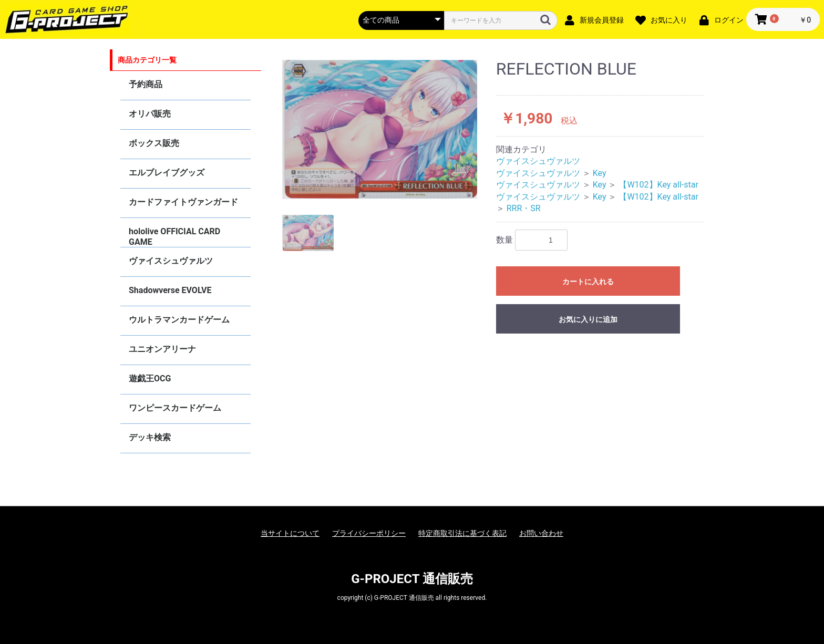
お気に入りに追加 (588, 319)
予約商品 (146, 84)
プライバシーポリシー (369, 533)
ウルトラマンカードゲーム (179, 320)
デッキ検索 (150, 437)
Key (600, 173)
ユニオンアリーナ (162, 349)
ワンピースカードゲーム (175, 408)
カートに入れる (588, 282)
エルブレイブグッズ (167, 173)
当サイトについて (290, 533)
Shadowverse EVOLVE (170, 290)
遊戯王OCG (150, 378)
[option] (380, 129)
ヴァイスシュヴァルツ (171, 261)
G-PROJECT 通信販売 (412, 579)
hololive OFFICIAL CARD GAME (174, 237)
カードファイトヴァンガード (183, 202)
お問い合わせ (541, 533)
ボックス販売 (154, 143)
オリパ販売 (150, 114)
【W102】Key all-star (658, 185)
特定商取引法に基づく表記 (462, 533)
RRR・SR (524, 208)
